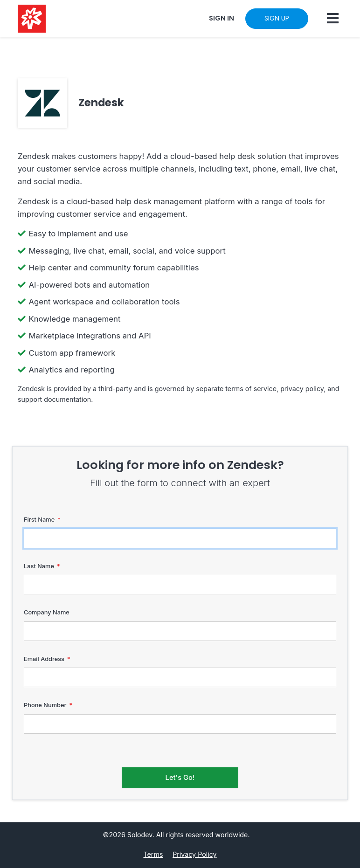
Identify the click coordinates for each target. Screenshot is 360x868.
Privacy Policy (194, 854)
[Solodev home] (32, 19)
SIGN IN (222, 18)
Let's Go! (180, 778)
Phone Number (45, 705)
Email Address (44, 659)
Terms (153, 854)
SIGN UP (277, 18)
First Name (39, 520)
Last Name (39, 566)
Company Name (47, 612)
